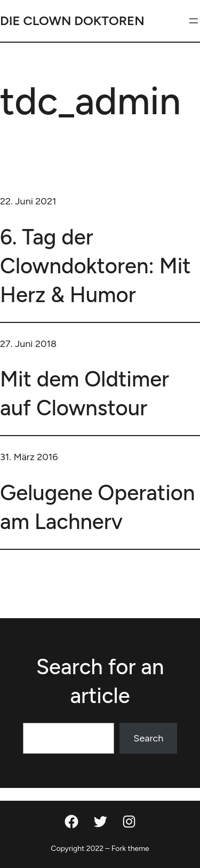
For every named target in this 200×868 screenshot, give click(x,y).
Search (148, 738)
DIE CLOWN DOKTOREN (72, 21)
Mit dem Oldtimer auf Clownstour (85, 393)
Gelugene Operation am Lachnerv (97, 507)
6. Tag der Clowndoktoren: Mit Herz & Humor (95, 266)
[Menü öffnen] (194, 21)
